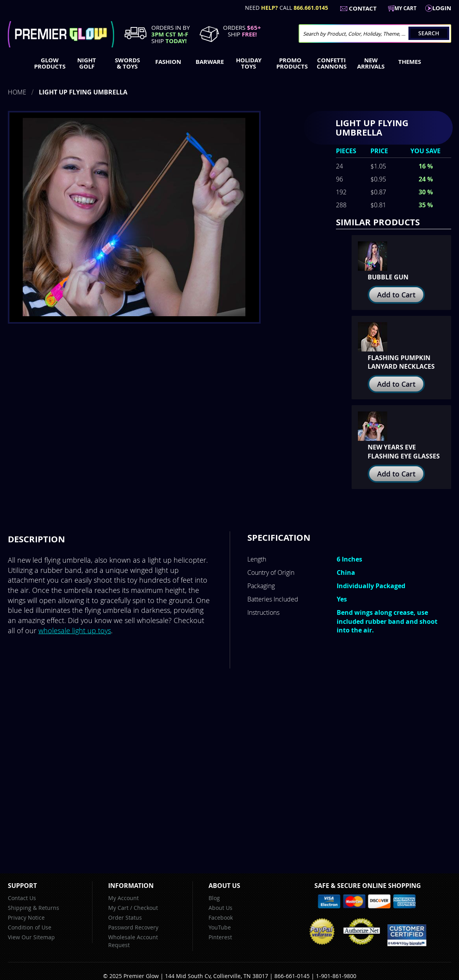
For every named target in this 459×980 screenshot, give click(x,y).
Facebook (221, 918)
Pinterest (220, 937)
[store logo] (61, 34)
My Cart (118, 908)
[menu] (229, 64)
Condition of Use (30, 927)
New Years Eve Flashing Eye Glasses (404, 452)
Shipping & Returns (34, 908)
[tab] (36, 539)
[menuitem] (48, 63)
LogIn (442, 8)
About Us (220, 908)
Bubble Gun (388, 277)
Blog (214, 898)
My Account (123, 898)
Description (36, 539)
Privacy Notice (26, 918)
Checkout (146, 908)
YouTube (220, 927)
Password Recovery (133, 927)
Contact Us (22, 898)
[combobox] (375, 34)
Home (17, 92)
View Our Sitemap (31, 937)
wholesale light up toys (75, 630)
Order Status (125, 918)
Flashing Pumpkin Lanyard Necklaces (401, 362)
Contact (363, 8)
